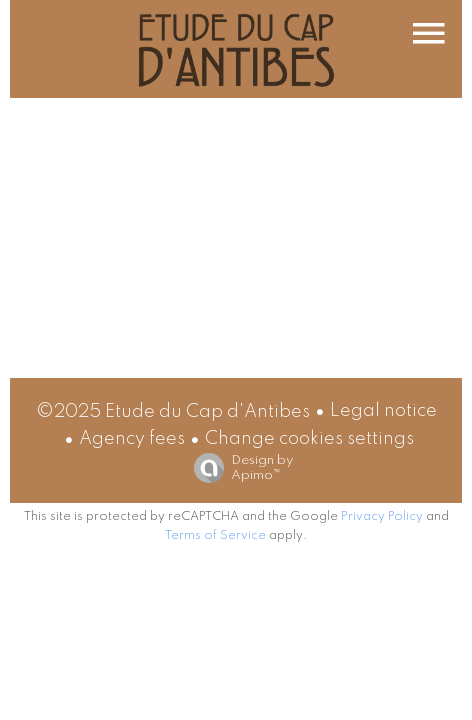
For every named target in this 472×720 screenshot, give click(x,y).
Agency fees (132, 439)
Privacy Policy (382, 517)
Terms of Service (215, 536)
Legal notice (383, 411)
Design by (238, 468)
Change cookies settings (309, 439)
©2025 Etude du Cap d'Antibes (173, 412)
